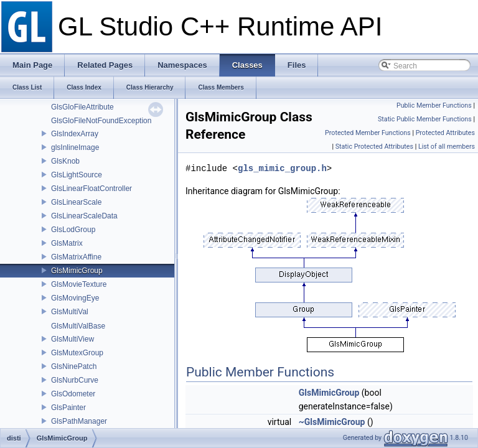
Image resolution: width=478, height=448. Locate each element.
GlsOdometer (73, 394)
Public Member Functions (434, 105)
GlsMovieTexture (79, 284)
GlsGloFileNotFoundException (101, 121)
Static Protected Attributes (374, 147)
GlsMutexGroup (77, 353)
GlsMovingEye (75, 298)
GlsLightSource (77, 175)
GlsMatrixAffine (76, 257)
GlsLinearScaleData (84, 216)
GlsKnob (65, 161)
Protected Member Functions (368, 133)
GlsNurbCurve (75, 380)
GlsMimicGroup (77, 271)
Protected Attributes (445, 133)
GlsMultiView (73, 339)
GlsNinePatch (74, 366)
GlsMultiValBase (78, 326)
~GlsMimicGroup (332, 422)
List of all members (447, 147)
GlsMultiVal (70, 312)
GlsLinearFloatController (91, 189)
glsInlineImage (75, 147)
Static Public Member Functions (425, 119)
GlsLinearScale (76, 202)
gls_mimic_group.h (282, 168)
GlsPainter (68, 408)
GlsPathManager (79, 421)
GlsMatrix (67, 243)
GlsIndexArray (75, 134)
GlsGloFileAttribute (82, 107)
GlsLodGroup (73, 230)
